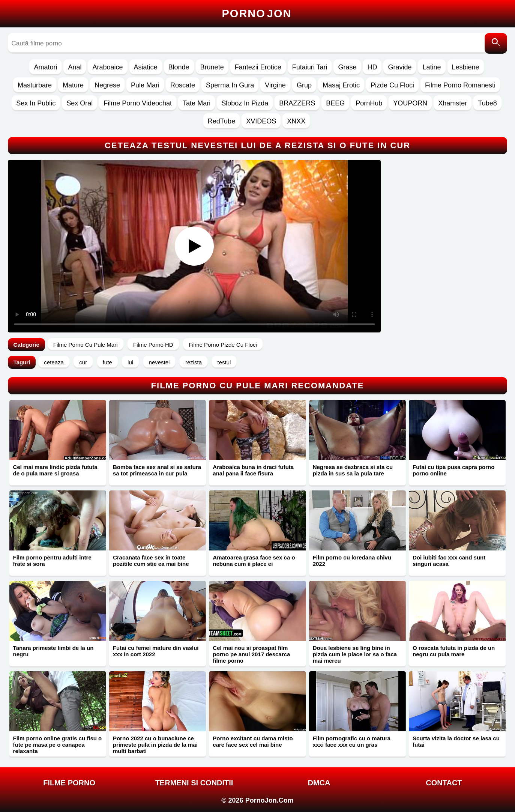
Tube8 (487, 103)
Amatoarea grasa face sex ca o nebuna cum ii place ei (254, 561)
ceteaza (54, 362)
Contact (444, 783)
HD (372, 67)
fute (107, 362)
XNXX (296, 121)
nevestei (159, 362)
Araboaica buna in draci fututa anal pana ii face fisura (253, 470)
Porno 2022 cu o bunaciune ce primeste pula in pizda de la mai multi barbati (155, 745)
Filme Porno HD (153, 345)
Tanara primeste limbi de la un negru (53, 651)
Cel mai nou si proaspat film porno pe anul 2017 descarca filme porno (251, 654)
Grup (304, 85)
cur (83, 362)
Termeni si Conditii (194, 783)
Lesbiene (466, 67)
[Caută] (496, 43)
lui (130, 362)
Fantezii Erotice (258, 67)
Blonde (179, 67)
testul (224, 362)
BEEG (335, 103)
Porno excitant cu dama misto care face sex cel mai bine (253, 741)
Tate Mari (197, 103)
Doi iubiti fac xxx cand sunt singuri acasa (449, 561)
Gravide (400, 67)
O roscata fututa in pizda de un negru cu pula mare (454, 651)
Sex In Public (36, 103)
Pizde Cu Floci (392, 85)
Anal (75, 67)
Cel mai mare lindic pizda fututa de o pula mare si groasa (55, 470)
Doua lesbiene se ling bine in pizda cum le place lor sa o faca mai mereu (355, 654)
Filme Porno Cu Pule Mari (86, 345)
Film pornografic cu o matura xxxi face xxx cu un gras (352, 741)
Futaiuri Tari (310, 67)
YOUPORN (410, 103)
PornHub (369, 103)
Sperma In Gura (230, 85)
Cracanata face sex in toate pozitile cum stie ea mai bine (151, 561)
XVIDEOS (261, 121)
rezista (194, 362)
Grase (347, 67)
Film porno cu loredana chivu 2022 (352, 561)
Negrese (107, 85)
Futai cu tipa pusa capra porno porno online (453, 470)
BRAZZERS (297, 103)
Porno (257, 14)
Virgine (275, 85)
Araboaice (107, 67)
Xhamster (453, 103)
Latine (432, 67)
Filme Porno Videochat (138, 103)
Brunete (212, 67)
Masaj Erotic (341, 85)
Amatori (45, 67)
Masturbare (35, 85)
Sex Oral (80, 103)
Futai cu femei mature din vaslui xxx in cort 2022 (156, 651)
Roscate (183, 85)
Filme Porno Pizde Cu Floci (223, 345)
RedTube (221, 121)
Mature (73, 85)
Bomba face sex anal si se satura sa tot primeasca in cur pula (157, 470)
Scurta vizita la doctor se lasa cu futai (456, 741)
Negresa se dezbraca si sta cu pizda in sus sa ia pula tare (353, 470)
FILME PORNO (69, 783)
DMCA (319, 783)
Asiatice (146, 67)
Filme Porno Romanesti (460, 85)
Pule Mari (145, 85)
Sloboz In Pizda (245, 103)
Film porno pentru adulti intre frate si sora (52, 561)
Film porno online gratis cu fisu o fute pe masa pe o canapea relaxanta (58, 745)
